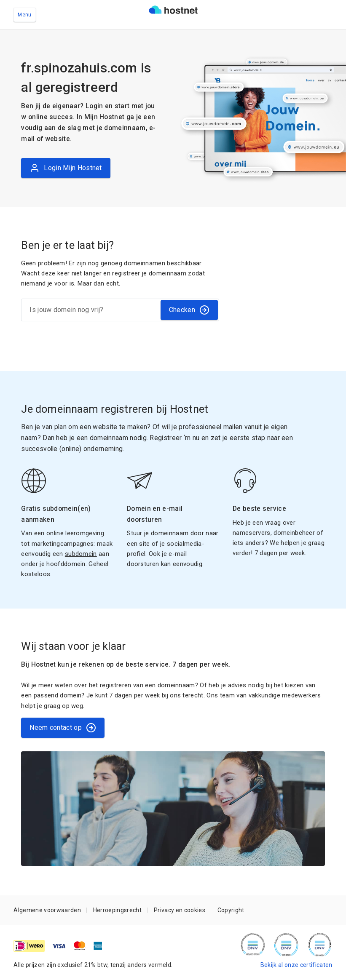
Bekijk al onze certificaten (296, 965)
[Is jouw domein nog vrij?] (90, 310)
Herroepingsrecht (117, 910)
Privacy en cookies (180, 910)
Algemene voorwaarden (47, 910)
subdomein (81, 554)
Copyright (231, 910)
